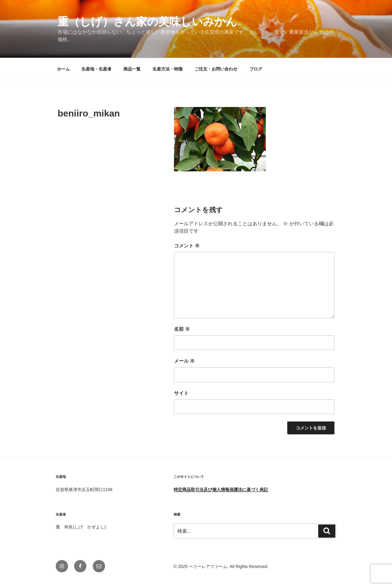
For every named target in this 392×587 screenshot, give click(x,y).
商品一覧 (132, 69)
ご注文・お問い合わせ (216, 69)
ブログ (256, 69)
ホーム (63, 69)
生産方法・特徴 (168, 69)
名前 (182, 329)
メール (184, 361)
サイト (181, 393)
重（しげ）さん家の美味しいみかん (147, 22)
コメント (187, 246)
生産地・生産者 (96, 69)
